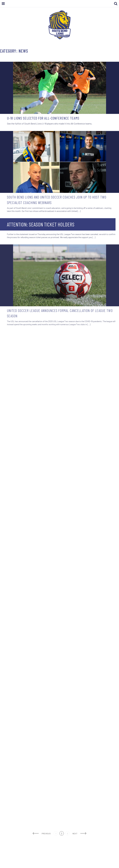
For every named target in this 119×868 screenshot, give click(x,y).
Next (75, 833)
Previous (46, 833)
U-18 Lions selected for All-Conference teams (43, 118)
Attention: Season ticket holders (41, 224)
